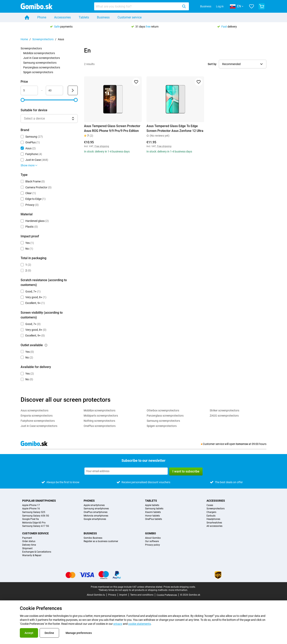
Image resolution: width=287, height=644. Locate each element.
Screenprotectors (43, 39)
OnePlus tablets (154, 519)
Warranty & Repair (32, 555)
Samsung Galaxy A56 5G (36, 516)
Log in (220, 6)
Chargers (211, 512)
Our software (152, 541)
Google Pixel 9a (31, 519)
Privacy (112, 595)
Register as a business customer (101, 541)
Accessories (62, 17)
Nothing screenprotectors (99, 421)
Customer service (130, 17)
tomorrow (242, 444)
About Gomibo (153, 538)
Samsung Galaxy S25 (34, 512)
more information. (178, 590)
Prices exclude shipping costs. (180, 587)
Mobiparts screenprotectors (101, 416)
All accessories (214, 526)
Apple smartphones (94, 505)
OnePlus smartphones (96, 512)
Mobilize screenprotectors (39, 53)
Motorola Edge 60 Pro (34, 523)
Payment (27, 538)
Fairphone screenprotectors (38, 421)
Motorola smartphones (96, 516)
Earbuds (211, 516)
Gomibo (151, 533)
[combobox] (142, 6)
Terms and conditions (142, 595)
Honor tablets (152, 516)
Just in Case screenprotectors (42, 58)
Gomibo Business (93, 538)
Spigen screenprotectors (38, 72)
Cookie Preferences (167, 595)
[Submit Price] (73, 90)
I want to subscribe (186, 471)
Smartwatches (214, 523)
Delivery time (29, 545)
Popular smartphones (39, 501)
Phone (42, 17)
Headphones (213, 519)
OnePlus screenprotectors (100, 426)
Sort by (212, 64)
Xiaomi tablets (153, 512)
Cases (210, 505)
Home (24, 39)
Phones (89, 501)
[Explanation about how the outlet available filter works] (46, 345)
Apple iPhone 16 (31, 509)
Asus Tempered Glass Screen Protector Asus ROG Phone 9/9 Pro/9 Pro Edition (112, 128)
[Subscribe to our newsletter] (126, 471)
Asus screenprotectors (34, 410)
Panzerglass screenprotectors (42, 67)
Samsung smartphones (96, 509)
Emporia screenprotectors (37, 416)
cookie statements (140, 624)
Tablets (84, 17)
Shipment (27, 549)
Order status (29, 541)
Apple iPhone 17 (31, 505)
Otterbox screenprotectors (163, 410)
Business (206, 6)
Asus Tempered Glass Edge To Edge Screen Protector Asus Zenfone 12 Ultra (175, 128)
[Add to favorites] (136, 82)
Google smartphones (95, 519)
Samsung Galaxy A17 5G (36, 526)
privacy (118, 624)
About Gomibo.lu (96, 595)
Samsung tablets (154, 509)
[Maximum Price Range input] (54, 90)
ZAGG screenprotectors (224, 416)
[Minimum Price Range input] (29, 90)
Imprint (123, 595)
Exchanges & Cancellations (37, 552)
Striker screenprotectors (224, 410)
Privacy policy (153, 545)
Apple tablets (152, 505)
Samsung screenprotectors (40, 63)
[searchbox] (137, 6)
